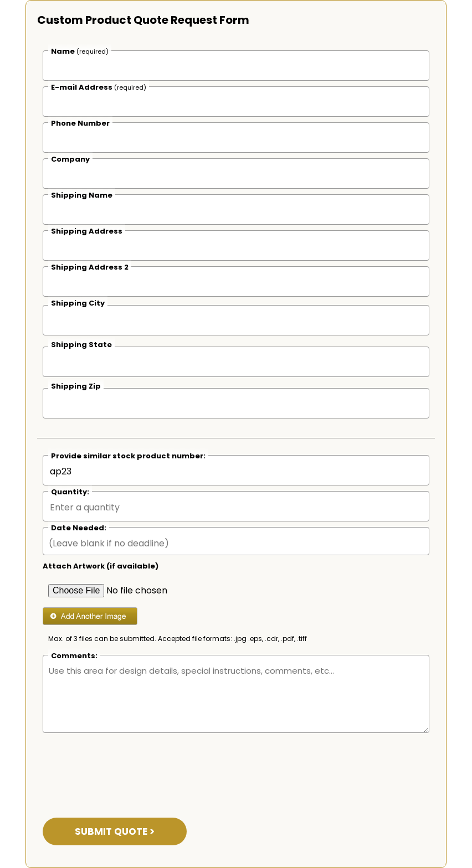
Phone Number (80, 123)
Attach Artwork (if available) (101, 566)
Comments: (74, 656)
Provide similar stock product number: (128, 456)
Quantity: (70, 492)
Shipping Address (87, 231)
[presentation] (127, 768)
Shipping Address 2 (90, 267)
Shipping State (81, 345)
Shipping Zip (76, 386)
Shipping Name (82, 195)
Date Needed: (79, 528)
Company (70, 159)
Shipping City (78, 303)
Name (80, 51)
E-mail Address (99, 87)
